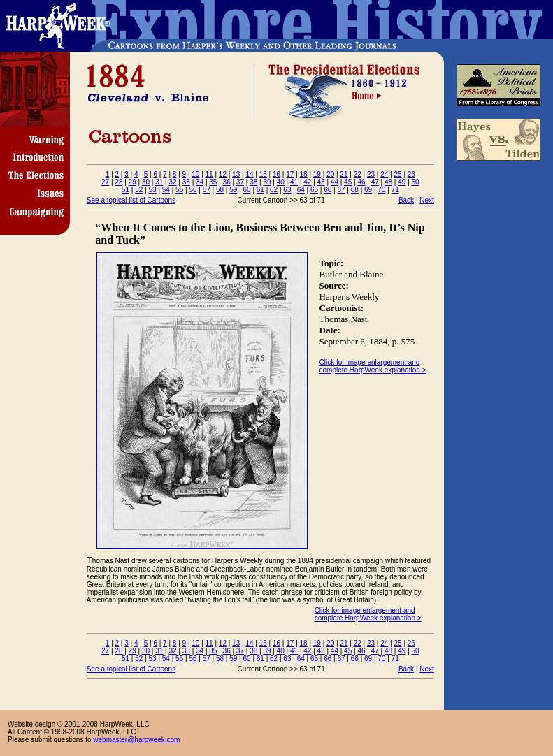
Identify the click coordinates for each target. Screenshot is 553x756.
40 (281, 182)
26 (411, 174)
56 (193, 190)
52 (139, 190)
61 (260, 190)
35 (213, 182)
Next (427, 200)
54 (166, 190)
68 (355, 190)
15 (263, 174)
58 (220, 190)
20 (330, 174)
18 (304, 174)
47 (375, 182)
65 (314, 190)
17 (290, 174)
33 (186, 182)
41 (294, 182)
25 (397, 174)
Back (406, 200)
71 (395, 190)
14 (249, 174)
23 (371, 174)
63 (287, 190)
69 (368, 190)
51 (125, 190)
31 (159, 182)
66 (328, 190)
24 (384, 174)
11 (209, 174)
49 (402, 182)
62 (274, 190)
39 (267, 182)
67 (341, 190)
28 (118, 182)
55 (179, 190)
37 (240, 182)
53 (153, 190)
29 (132, 182)
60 (247, 190)
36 (227, 182)
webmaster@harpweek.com (136, 740)
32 (172, 182)
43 (321, 182)
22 (358, 174)
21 (344, 174)
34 (200, 182)
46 (361, 182)
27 (105, 182)
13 (236, 174)
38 (253, 182)
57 (207, 190)
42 (307, 182)
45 (348, 182)
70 (381, 190)
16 (276, 174)
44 (335, 182)
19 (317, 174)
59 (233, 190)
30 (146, 182)
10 (195, 174)
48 (388, 182)
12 (223, 174)
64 (301, 190)
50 (416, 182)
